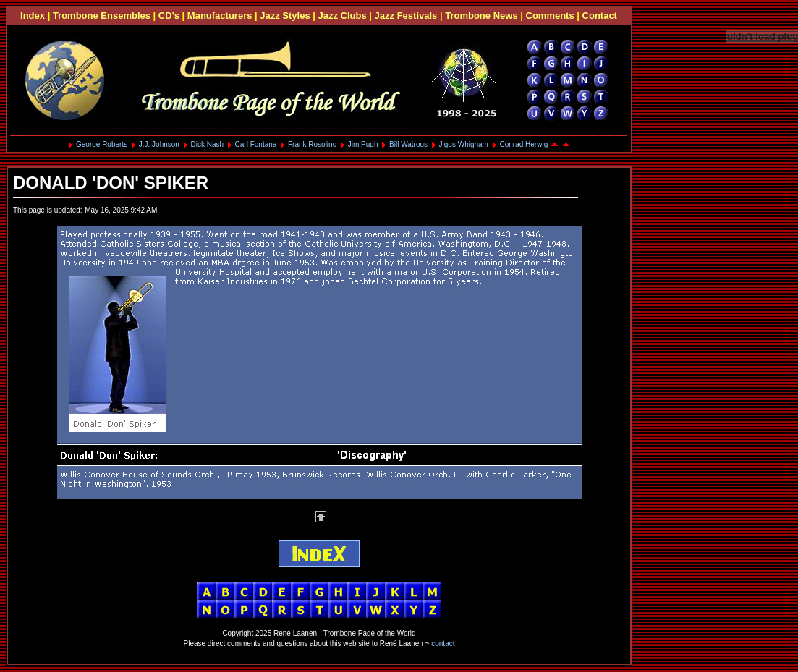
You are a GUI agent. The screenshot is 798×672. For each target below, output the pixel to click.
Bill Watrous (408, 144)
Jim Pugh (363, 144)
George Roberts (102, 144)
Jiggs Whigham (464, 144)
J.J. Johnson (158, 144)
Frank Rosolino (312, 144)
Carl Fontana (256, 144)
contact (443, 643)
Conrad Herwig (524, 144)
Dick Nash (207, 144)
